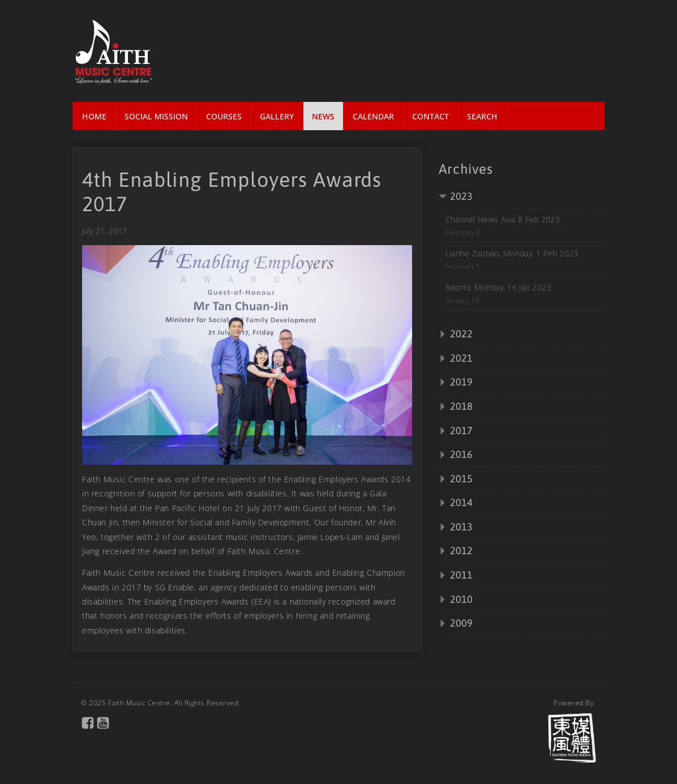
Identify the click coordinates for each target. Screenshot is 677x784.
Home (94, 116)
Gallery (277, 116)
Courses (224, 116)
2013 (461, 527)
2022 (461, 334)
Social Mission (156, 116)
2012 (461, 550)
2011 (461, 575)
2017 (461, 430)
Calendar (373, 116)
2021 (461, 358)
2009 (461, 623)
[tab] (522, 197)
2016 (461, 454)
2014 (461, 502)
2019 (461, 382)
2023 (461, 196)
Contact (430, 116)
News (323, 116)
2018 (461, 406)
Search (482, 116)
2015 (461, 479)
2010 (461, 599)
